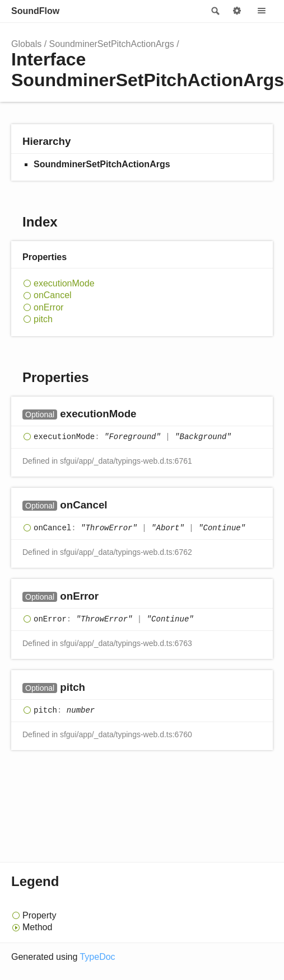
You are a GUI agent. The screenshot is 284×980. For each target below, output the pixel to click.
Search (215, 11)
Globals (26, 44)
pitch (43, 319)
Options (237, 11)
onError (48, 307)
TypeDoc (97, 957)
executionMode (64, 283)
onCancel (53, 295)
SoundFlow (35, 11)
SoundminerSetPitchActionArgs (112, 44)
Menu (262, 11)
